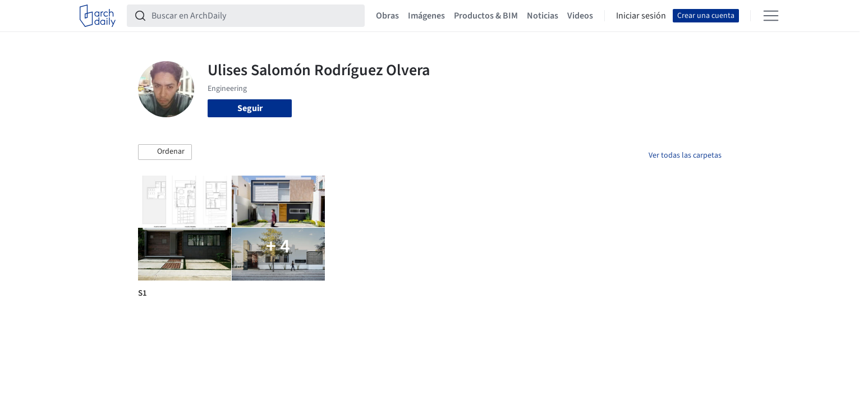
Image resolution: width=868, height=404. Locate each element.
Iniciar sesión (641, 16)
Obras (387, 16)
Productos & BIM (486, 16)
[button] (165, 152)
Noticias (543, 16)
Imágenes (426, 16)
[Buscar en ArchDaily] (255, 16)
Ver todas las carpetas (685, 155)
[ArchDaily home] (98, 16)
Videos (580, 16)
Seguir (250, 108)
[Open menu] (771, 16)
